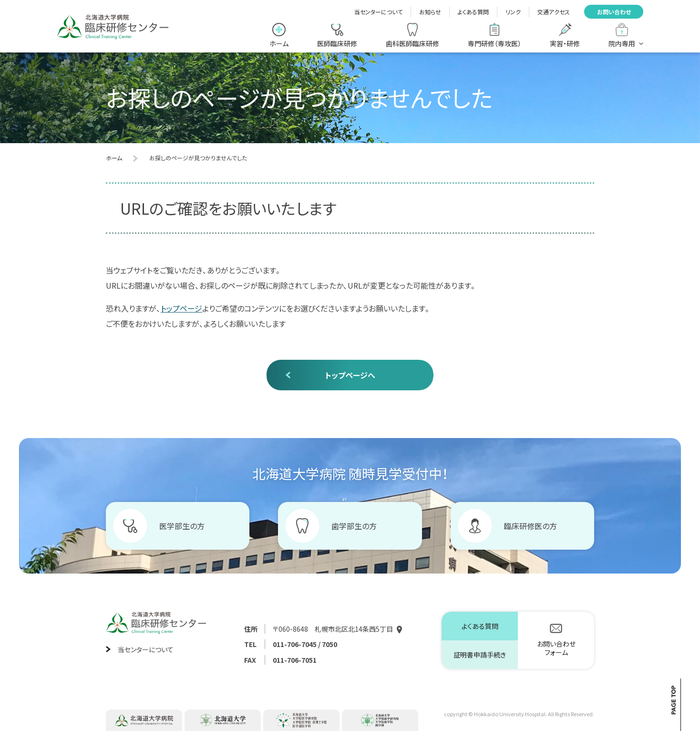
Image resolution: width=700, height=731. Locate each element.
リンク (513, 12)
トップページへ (350, 375)
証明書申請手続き (480, 655)
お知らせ (430, 12)
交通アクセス (554, 12)
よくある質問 (473, 12)
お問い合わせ (614, 12)
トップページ (181, 308)
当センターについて (378, 12)
